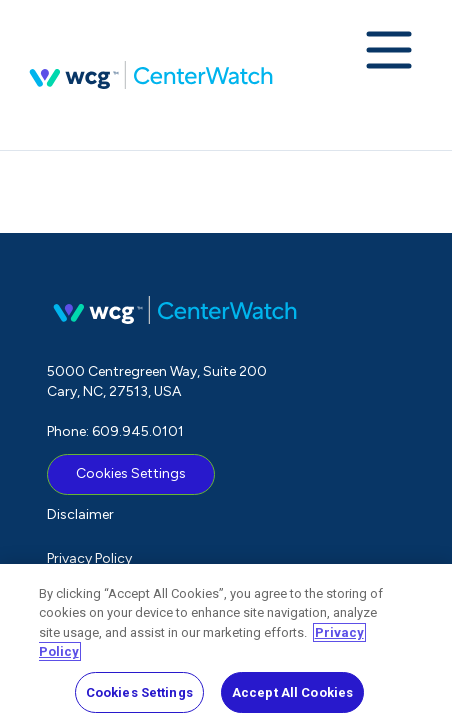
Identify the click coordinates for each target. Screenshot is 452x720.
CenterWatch (151, 75)
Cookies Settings (131, 473)
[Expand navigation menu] (389, 52)
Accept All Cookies (292, 697)
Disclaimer (80, 514)
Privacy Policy (89, 558)
